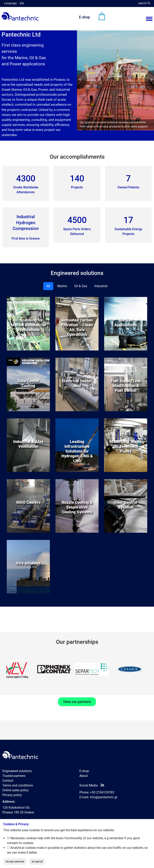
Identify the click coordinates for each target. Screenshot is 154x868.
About (84, 776)
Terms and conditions (18, 785)
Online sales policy (16, 790)
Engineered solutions (17, 771)
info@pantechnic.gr (104, 797)
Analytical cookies (23, 848)
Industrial (101, 286)
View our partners (77, 702)
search (144, 3)
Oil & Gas (81, 286)
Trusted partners (14, 776)
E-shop (84, 17)
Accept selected (15, 862)
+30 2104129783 (102, 792)
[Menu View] (149, 19)
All (48, 286)
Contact (8, 781)
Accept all (37, 862)
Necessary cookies (23, 838)
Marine (62, 286)
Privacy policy (12, 795)
